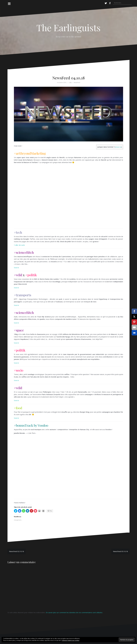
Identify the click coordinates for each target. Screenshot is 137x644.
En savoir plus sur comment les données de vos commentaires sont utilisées (74, 612)
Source (16, 268)
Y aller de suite (19, 245)
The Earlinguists (68, 28)
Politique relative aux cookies (70, 640)
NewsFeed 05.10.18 (120, 551)
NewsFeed (77, 83)
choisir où (118, 147)
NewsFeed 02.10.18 (17, 551)
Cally (70, 83)
